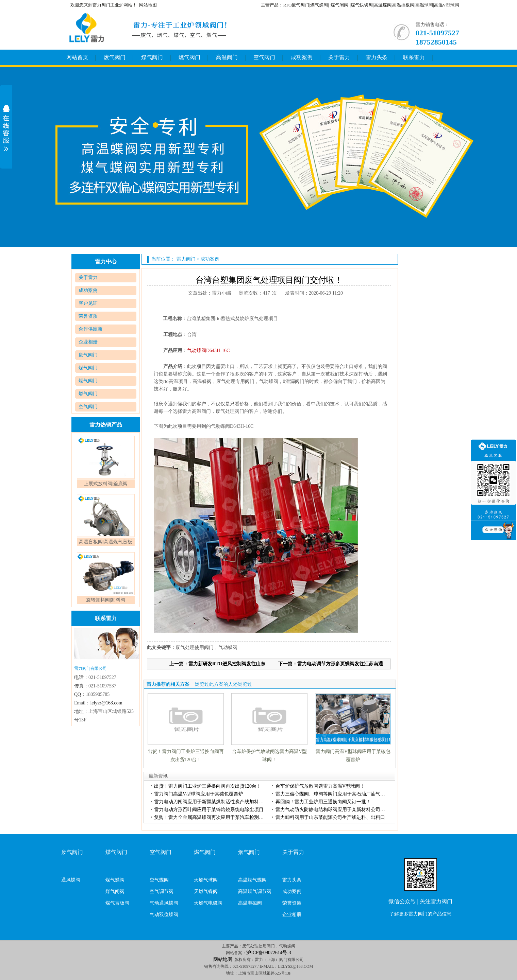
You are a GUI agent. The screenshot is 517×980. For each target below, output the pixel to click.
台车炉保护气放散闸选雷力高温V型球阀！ (320, 786)
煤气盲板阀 (117, 903)
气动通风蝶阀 (164, 903)
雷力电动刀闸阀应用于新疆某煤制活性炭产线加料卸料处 (214, 802)
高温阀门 (227, 57)
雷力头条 (377, 57)
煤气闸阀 (339, 5)
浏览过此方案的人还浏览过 (223, 684)
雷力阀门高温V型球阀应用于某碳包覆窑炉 (199, 794)
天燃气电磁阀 (208, 903)
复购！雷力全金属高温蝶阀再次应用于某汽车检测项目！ (214, 817)
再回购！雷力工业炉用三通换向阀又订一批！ (323, 802)
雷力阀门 (186, 259)
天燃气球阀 (206, 880)
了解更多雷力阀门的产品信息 (420, 914)
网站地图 (148, 5)
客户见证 (88, 303)
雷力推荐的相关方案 (168, 684)
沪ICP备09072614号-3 (269, 953)
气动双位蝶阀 (164, 915)
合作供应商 (90, 329)
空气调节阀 (162, 891)
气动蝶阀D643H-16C (208, 351)
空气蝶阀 (159, 880)
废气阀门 (115, 57)
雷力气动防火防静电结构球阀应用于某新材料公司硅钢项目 (337, 810)
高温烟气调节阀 (255, 891)
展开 (6, 128)
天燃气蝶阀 (206, 891)
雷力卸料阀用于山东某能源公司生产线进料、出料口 (330, 817)
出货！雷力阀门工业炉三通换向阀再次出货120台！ (208, 786)
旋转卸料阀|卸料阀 (106, 600)
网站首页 (77, 57)
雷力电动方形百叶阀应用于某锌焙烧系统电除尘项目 (209, 810)
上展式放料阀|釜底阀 (106, 484)
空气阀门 (264, 57)
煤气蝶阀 (115, 880)
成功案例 (302, 57)
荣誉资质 (88, 316)
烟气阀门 (88, 381)
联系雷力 (414, 57)
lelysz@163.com (106, 703)
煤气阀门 (152, 57)
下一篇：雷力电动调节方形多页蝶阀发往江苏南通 (331, 664)
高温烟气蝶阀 (252, 880)
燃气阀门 (189, 57)
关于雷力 (339, 57)
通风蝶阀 (71, 880)
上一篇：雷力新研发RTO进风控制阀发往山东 (217, 664)
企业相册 (88, 342)
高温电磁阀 (250, 903)
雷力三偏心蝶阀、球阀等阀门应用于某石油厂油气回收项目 (337, 794)
